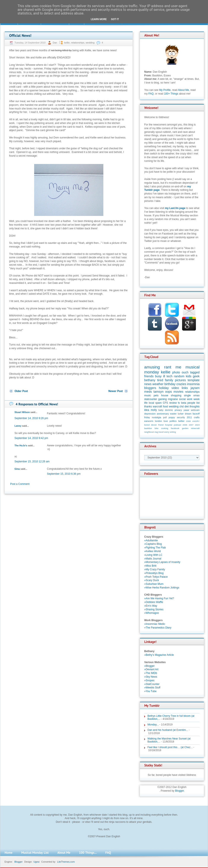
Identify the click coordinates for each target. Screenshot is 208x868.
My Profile (165, 90)
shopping (176, 395)
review (173, 403)
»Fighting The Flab (155, 548)
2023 (197, 425)
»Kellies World (152, 551)
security (181, 417)
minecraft (195, 428)
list (198, 403)
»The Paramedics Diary (158, 628)
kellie (67, 43)
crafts (197, 417)
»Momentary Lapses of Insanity (162, 562)
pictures (180, 380)
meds (148, 392)
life (146, 403)
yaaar (186, 410)
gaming (162, 399)
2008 (188, 421)
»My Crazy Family (155, 569)
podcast (178, 425)
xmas (196, 395)
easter (173, 414)
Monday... (153, 725)
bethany (150, 380)
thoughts (195, 407)
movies (179, 392)
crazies (181, 384)
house (165, 395)
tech (169, 376)
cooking (165, 428)
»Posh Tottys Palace (156, 577)
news (148, 384)
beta (184, 403)
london (158, 421)
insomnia (193, 384)
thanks (148, 407)
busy (158, 376)
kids (189, 376)
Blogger (180, 791)
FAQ (151, 94)
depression (150, 414)
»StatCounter (152, 684)
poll (165, 417)
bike (157, 428)
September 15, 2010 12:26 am (32, 461)
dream (188, 414)
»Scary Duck (152, 580)
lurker (181, 414)
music (148, 395)
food (165, 407)
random (179, 376)
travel (161, 432)
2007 (191, 425)
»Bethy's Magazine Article (159, 655)
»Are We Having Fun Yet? (159, 598)
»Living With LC (153, 555)
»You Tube (150, 691)
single (187, 395)
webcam (195, 410)
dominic (169, 410)
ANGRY (196, 421)
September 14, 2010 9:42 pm (31, 438)
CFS (165, 403)
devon (154, 425)
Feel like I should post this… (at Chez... (170, 747)
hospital (169, 425)
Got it (115, 19)
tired (160, 380)
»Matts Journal (153, 559)
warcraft (158, 407)
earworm (149, 421)
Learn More (99, 19)
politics (173, 421)
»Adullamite (151, 540)
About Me (183, 90)
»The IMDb (151, 673)
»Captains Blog (153, 544)
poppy (172, 417)
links (185, 388)
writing (173, 432)
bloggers (150, 388)
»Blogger (149, 666)
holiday (164, 388)
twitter (181, 421)
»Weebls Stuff (152, 688)
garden (185, 428)
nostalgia (156, 417)
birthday (170, 384)
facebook (175, 428)
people (191, 403)
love (166, 421)
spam (158, 403)
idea (147, 410)
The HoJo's (21, 445)
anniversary (163, 414)
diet (186, 407)
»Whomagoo (152, 613)
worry (167, 432)
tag (156, 432)
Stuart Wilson (22, 412)
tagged (195, 372)
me (178, 367)
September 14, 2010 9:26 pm (31, 418)
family (169, 380)
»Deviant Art (151, 669)
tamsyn (158, 392)
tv (179, 403)
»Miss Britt (150, 566)
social (182, 399)
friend (161, 425)
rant (168, 367)
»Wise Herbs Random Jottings (162, 588)
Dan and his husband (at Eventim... (168, 730)
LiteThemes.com (66, 862)
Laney (18, 426)
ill (164, 376)
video (175, 388)
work (190, 399)
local (151, 403)
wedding (90, 43)
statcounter (151, 399)
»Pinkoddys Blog (154, 573)
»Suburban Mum (154, 584)
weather (158, 384)
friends (149, 376)
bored (147, 425)
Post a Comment (20, 484)
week (197, 399)
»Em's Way (151, 606)
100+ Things (171, 94)
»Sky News (151, 677)
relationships (78, 43)
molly (154, 410)
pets (156, 395)
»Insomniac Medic (155, 624)
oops (169, 392)
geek (196, 376)
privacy (178, 410)
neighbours (149, 432)
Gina (17, 469)
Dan (55, 43)
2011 (189, 417)
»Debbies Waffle (154, 602)
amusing (152, 367)
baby (161, 410)
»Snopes (149, 680)
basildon (148, 428)
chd (182, 407)
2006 (185, 425)
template (194, 380)
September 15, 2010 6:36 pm (64, 474)
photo (176, 372)
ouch (185, 372)
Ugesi (37, 862)
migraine (173, 399)
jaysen (195, 388)
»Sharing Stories (154, 609)
